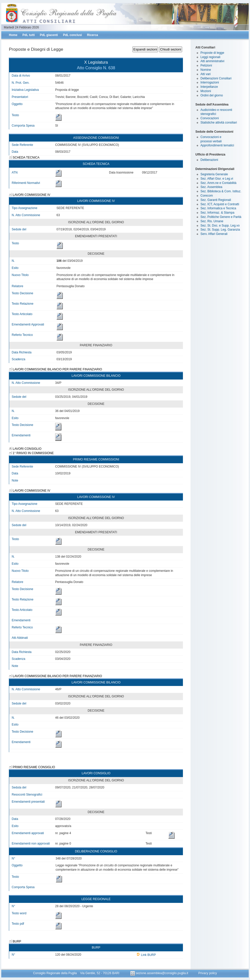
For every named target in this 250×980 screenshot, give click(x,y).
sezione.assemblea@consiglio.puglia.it (160, 973)
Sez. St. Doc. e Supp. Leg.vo (220, 226)
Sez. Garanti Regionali (216, 200)
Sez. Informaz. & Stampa (217, 213)
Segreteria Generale (214, 174)
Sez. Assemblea (211, 187)
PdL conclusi (72, 35)
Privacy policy (207, 973)
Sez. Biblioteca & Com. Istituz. (221, 191)
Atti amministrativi (212, 61)
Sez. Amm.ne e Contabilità (218, 183)
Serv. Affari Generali (214, 234)
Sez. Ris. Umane (212, 221)
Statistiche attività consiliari (219, 123)
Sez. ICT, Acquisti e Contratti (220, 204)
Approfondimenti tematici (217, 145)
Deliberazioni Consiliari (216, 78)
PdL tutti (28, 35)
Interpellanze (209, 87)
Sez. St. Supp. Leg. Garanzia (220, 230)
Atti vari (206, 74)
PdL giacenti (49, 35)
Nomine (206, 70)
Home (13, 35)
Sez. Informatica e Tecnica (218, 208)
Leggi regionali (210, 57)
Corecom (207, 196)
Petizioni (206, 65)
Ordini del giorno (212, 95)
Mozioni (206, 91)
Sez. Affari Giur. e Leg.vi (217, 179)
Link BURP (146, 955)
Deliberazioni (209, 160)
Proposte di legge (212, 53)
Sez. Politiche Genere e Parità (221, 217)
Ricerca (92, 35)
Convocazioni (210, 118)
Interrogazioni (210, 82)
